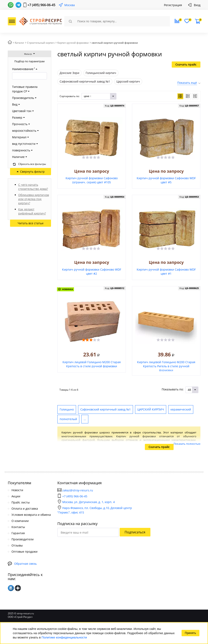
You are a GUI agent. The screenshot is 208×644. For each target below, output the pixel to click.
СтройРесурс (40, 21)
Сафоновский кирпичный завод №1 (106, 409)
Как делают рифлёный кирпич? (32, 211)
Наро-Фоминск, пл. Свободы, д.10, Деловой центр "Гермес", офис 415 (95, 510)
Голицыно (67, 409)
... (85, 419)
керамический (181, 409)
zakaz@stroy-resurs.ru (78, 490)
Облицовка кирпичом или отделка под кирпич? (34, 199)
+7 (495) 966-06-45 (41, 5)
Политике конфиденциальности (64, 637)
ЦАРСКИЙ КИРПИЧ (151, 409)
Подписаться (135, 532)
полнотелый (68, 419)
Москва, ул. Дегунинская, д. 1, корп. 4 (86, 502)
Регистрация (173, 5)
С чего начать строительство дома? (33, 187)
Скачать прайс (186, 64)
